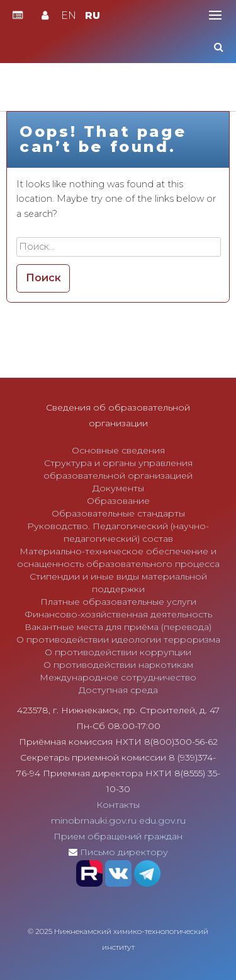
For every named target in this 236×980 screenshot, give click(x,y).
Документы (118, 488)
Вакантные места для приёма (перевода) (118, 627)
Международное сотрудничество (118, 677)
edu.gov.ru (162, 820)
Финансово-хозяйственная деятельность (118, 614)
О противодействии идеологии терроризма (118, 639)
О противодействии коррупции (118, 652)
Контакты (118, 805)
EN (69, 15)
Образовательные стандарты (118, 513)
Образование (118, 501)
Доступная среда (118, 690)
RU (93, 15)
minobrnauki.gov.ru (94, 820)
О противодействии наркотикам (118, 665)
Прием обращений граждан (118, 836)
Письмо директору (124, 852)
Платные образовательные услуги (118, 602)
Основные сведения (118, 450)
